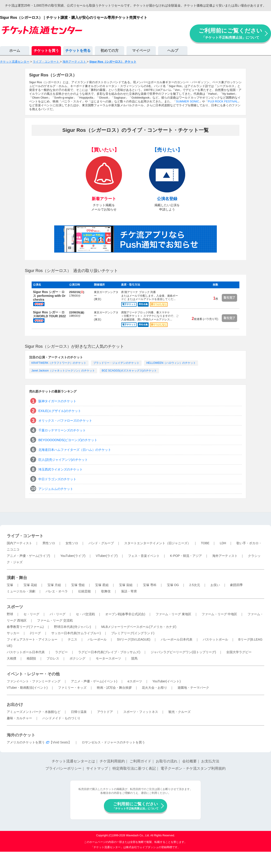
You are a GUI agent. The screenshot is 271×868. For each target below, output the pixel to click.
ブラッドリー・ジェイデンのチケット (116, 363)
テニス (72, 639)
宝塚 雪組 (78, 585)
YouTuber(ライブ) (73, 556)
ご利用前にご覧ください (230, 33)
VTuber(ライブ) (107, 556)
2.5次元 (195, 585)
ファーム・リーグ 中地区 (220, 614)
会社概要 (189, 761)
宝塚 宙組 (126, 585)
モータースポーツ (108, 658)
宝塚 (10, 585)
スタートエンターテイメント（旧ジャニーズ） (157, 543)
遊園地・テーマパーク (193, 688)
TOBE (205, 543)
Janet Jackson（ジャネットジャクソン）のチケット (63, 371)
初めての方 (110, 51)
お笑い (215, 585)
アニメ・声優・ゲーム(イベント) (94, 681)
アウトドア (105, 712)
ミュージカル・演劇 (21, 591)
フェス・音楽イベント (144, 556)
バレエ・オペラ (57, 591)
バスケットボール (215, 639)
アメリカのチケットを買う (26, 742)
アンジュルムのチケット (56, 489)
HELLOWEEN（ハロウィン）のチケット (171, 363)
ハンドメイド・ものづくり (61, 718)
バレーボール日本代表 (177, 639)
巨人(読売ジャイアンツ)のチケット (63, 460)
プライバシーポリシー (63, 768)
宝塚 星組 (102, 585)
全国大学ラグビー (239, 652)
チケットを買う (46, 51)
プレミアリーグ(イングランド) (133, 633)
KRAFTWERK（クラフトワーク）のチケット (59, 363)
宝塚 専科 (150, 585)
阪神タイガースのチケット (57, 401)
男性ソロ (49, 543)
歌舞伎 (106, 591)
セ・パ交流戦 (85, 614)
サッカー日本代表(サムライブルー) (76, 633)
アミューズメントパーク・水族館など (34, 712)
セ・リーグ (31, 614)
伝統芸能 (84, 591)
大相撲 (12, 658)
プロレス (53, 658)
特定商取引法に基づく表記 (134, 768)
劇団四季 (236, 585)
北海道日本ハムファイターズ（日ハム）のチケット (75, 450)
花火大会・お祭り (154, 688)
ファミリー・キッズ (72, 688)
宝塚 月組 (54, 585)
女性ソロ (72, 543)
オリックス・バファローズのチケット (65, 421)
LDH (223, 543)
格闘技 (31, 658)
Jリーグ (35, 633)
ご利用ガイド (140, 761)
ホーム (15, 51)
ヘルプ (173, 51)
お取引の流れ (167, 761)
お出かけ (15, 705)
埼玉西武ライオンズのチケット (61, 469)
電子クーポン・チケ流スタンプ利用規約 (193, 768)
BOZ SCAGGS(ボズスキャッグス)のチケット (129, 371)
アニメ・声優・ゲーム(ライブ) (28, 556)
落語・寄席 (129, 591)
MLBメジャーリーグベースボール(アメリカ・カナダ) (139, 627)
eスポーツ (135, 681)
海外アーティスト (225, 556)
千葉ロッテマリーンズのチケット (62, 430)
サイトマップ (97, 768)
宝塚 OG (173, 585)
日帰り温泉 (79, 712)
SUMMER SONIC (188, 101)
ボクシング (77, 658)
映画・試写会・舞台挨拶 (114, 688)
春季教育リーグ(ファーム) (25, 627)
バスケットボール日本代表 (26, 652)
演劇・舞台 (17, 578)
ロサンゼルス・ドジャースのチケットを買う (113, 742)
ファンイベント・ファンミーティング (34, 681)
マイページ (141, 51)
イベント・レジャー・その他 (33, 674)
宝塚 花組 (30, 585)
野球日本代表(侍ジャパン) (72, 627)
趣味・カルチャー (19, 718)
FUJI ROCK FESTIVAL (223, 101)
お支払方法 (210, 761)
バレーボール (97, 639)
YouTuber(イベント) (167, 681)
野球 (10, 614)
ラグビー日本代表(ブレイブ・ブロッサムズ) (109, 652)
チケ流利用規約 (112, 761)
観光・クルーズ (180, 712)
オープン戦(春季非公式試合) (125, 614)
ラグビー (61, 652)
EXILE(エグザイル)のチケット (60, 411)
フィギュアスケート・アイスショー (32, 639)
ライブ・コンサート (25, 536)
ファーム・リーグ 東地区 (173, 614)
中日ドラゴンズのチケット (57, 479)
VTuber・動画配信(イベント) (27, 688)
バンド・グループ (101, 543)
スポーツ (15, 607)
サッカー (13, 633)
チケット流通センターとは (73, 761)
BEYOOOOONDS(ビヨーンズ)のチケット (68, 440)
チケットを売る (78, 51)
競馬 (134, 658)
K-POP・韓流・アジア (186, 556)
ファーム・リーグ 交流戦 (55, 620)
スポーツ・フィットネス (141, 712)
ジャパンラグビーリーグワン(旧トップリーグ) (183, 652)
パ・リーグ (58, 614)
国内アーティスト (19, 543)
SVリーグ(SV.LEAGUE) (134, 639)
